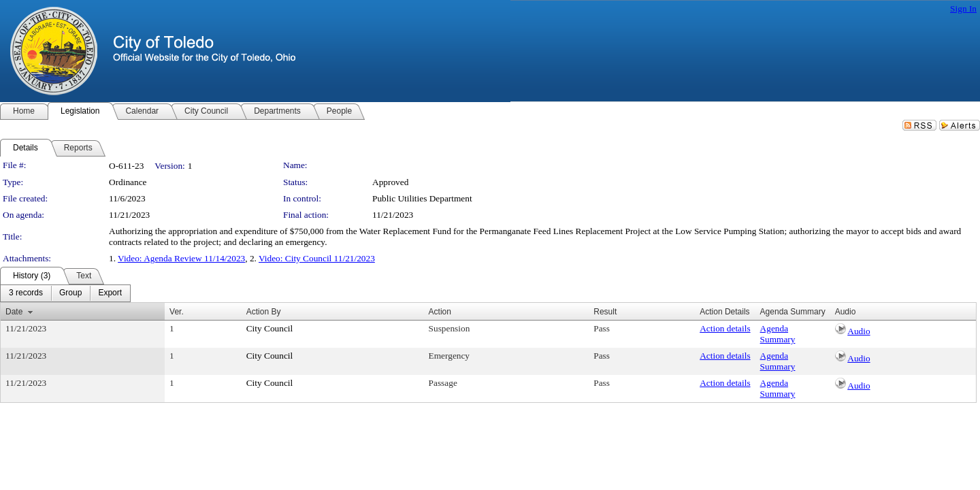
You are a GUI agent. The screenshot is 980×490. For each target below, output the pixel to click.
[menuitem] (26, 293)
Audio (859, 331)
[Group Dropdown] (70, 293)
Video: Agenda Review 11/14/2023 (181, 258)
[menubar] (65, 293)
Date (14, 312)
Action (440, 312)
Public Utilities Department (422, 198)
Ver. (177, 312)
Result (605, 312)
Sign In (963, 9)
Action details (725, 328)
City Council (270, 328)
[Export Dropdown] (110, 293)
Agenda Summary (778, 334)
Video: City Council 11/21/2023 (317, 258)
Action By (264, 312)
